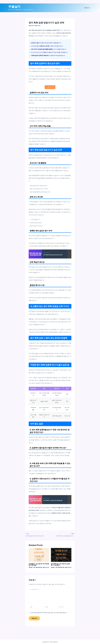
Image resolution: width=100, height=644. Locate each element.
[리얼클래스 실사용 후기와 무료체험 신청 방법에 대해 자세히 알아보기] (39, 555)
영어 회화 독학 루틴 (38, 567)
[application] (90, 8)
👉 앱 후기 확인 (50, 87)
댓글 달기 (31, 567)
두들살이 (14, 7)
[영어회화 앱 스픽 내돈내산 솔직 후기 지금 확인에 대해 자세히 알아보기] (61, 555)
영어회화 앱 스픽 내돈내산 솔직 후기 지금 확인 (60, 564)
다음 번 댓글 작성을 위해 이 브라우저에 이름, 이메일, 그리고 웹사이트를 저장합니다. (49, 613)
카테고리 (87, 8)
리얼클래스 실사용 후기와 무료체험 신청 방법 (39, 564)
